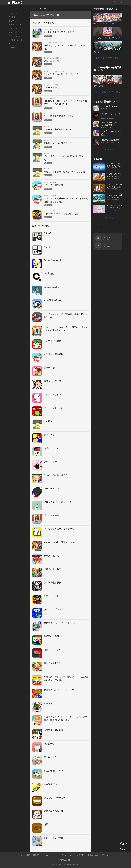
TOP (10, 9)
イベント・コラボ (15, 40)
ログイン (121, 2)
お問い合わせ (106, 855)
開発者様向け (93, 855)
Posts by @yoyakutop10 (103, 227)
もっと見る (107, 150)
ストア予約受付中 (15, 32)
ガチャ (11, 44)
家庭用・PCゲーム (16, 25)
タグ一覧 (12, 48)
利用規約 (36, 855)
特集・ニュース (15, 36)
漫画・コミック (15, 28)
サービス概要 (25, 855)
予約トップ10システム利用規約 (73, 855)
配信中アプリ (14, 21)
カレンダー (13, 17)
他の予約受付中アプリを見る (107, 58)
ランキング (13, 13)
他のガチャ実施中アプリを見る (107, 92)
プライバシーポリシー (51, 855)
